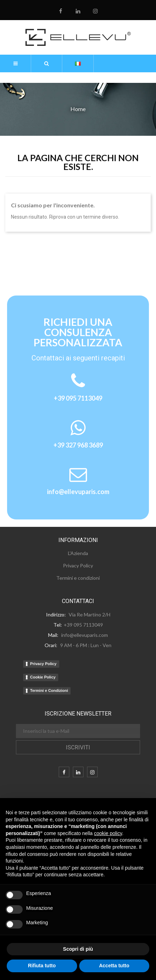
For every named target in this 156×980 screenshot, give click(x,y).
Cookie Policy (43, 677)
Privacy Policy (43, 664)
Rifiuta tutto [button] (42, 966)
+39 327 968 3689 (78, 445)
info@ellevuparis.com (78, 492)
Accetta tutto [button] (114, 966)
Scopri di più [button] (78, 949)
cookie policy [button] (108, 833)
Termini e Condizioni (49, 690)
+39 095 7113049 (78, 398)
